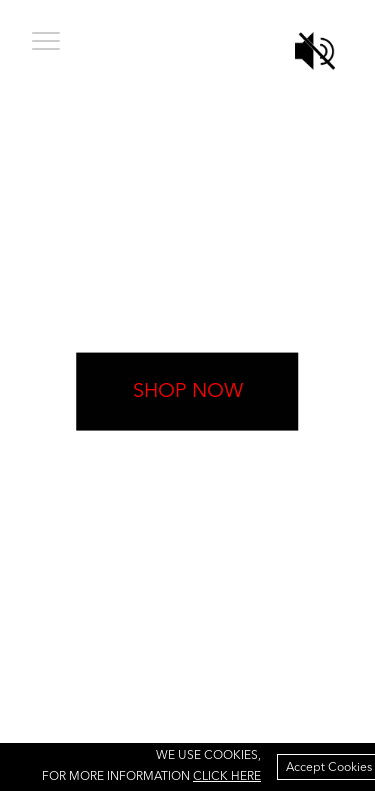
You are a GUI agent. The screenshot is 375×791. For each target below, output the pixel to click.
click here (227, 777)
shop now (188, 391)
